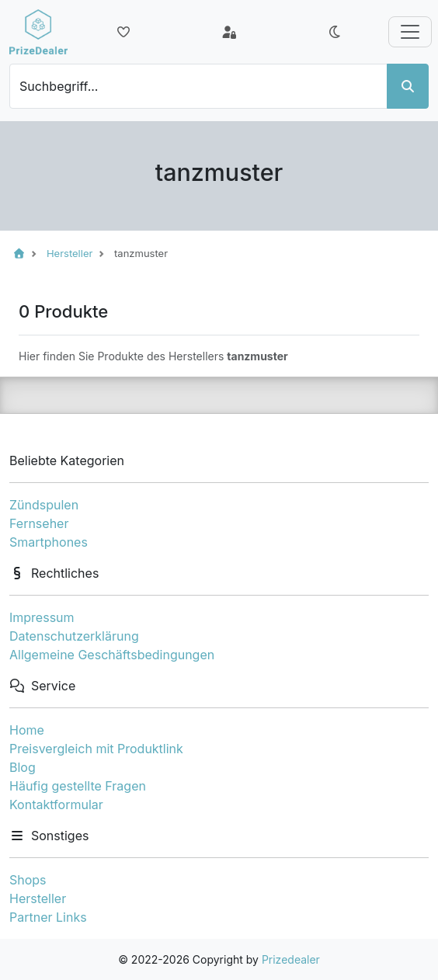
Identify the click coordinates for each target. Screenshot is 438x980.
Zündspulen (44, 505)
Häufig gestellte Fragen (78, 786)
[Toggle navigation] (410, 32)
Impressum (42, 617)
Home (27, 730)
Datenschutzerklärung (74, 636)
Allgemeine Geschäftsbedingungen (112, 655)
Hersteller (38, 898)
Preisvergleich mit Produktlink (96, 749)
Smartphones (49, 542)
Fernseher (39, 523)
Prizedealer (291, 959)
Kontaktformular (56, 805)
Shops (28, 880)
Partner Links (48, 917)
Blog (23, 767)
